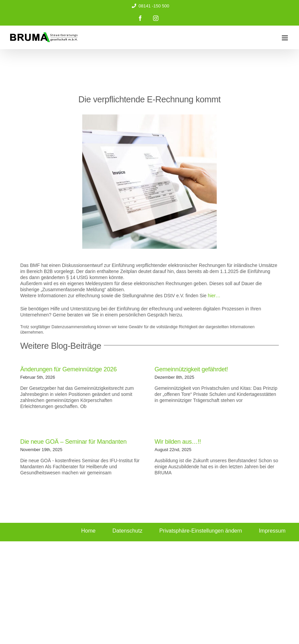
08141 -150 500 (149, 6)
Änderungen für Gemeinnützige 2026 (68, 369)
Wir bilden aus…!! (178, 442)
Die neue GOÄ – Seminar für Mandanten (73, 442)
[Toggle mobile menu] (285, 38)
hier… (214, 296)
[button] (202, 531)
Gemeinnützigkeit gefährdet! (191, 369)
